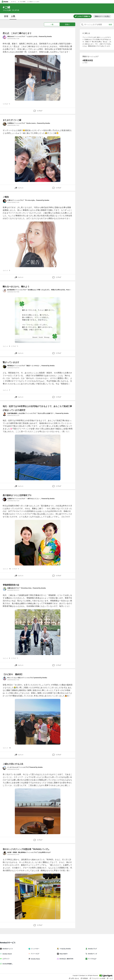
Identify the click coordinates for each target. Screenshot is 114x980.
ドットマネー (35, 949)
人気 (13, 16)
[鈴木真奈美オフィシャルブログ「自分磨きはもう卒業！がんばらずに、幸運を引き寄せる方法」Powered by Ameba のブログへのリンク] (5, 291)
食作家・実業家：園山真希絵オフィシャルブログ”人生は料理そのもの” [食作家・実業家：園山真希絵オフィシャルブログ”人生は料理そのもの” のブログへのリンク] (29, 852)
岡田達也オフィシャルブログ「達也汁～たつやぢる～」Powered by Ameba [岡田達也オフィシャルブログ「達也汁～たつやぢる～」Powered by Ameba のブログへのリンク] (31, 366)
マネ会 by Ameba (65, 949)
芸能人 (67, 24)
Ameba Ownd (7, 954)
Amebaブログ (92, 949)
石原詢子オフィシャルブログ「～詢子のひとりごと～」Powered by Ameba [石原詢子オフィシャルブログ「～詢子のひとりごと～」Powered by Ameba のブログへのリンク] (31, 499)
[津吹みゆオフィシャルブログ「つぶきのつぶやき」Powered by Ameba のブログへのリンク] (5, 37)
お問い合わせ (74, 978)
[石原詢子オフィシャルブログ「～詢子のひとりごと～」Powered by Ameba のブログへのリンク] (5, 499)
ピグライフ (6, 959)
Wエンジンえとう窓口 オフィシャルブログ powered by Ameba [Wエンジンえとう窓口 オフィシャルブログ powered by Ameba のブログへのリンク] (27, 678)
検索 (110, 25)
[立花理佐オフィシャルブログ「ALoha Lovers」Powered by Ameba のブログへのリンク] (5, 124)
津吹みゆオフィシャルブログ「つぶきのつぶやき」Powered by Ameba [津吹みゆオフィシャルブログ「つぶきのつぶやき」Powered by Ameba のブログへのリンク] (30, 36)
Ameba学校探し (7, 964)
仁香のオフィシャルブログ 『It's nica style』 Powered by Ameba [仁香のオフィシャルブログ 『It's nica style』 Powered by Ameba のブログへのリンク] (28, 200)
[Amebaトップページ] (5, 2)
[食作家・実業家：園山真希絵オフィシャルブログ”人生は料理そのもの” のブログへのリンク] (5, 853)
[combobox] (97, 25)
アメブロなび (92, 959)
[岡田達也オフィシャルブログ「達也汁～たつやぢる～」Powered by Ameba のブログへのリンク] (5, 366)
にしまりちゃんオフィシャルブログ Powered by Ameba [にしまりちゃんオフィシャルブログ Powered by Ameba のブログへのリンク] (25, 767)
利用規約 (84, 978)
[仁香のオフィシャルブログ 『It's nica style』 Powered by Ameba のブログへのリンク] (5, 201)
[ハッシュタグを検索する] (97, 25)
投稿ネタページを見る (102, 16)
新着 (6, 16)
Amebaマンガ (92, 954)
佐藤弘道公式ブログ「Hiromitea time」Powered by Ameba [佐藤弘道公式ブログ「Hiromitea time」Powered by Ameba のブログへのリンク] (27, 588)
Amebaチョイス (7, 949)
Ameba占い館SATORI (66, 959)
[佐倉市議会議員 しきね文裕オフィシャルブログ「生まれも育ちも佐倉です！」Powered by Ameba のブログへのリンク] (5, 414)
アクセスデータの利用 (97, 978)
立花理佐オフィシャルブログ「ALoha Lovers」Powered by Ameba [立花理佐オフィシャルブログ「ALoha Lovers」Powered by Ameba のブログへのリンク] (29, 123)
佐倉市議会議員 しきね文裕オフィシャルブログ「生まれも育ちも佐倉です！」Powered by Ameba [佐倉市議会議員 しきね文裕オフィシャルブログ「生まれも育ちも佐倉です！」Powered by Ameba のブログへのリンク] (38, 413)
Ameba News (35, 959)
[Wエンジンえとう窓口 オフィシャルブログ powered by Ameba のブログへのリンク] (5, 678)
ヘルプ (110, 978)
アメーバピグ (35, 954)
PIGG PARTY (63, 954)
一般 (52, 24)
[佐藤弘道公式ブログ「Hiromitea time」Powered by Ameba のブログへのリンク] (5, 589)
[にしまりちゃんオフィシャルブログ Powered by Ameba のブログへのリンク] (5, 768)
